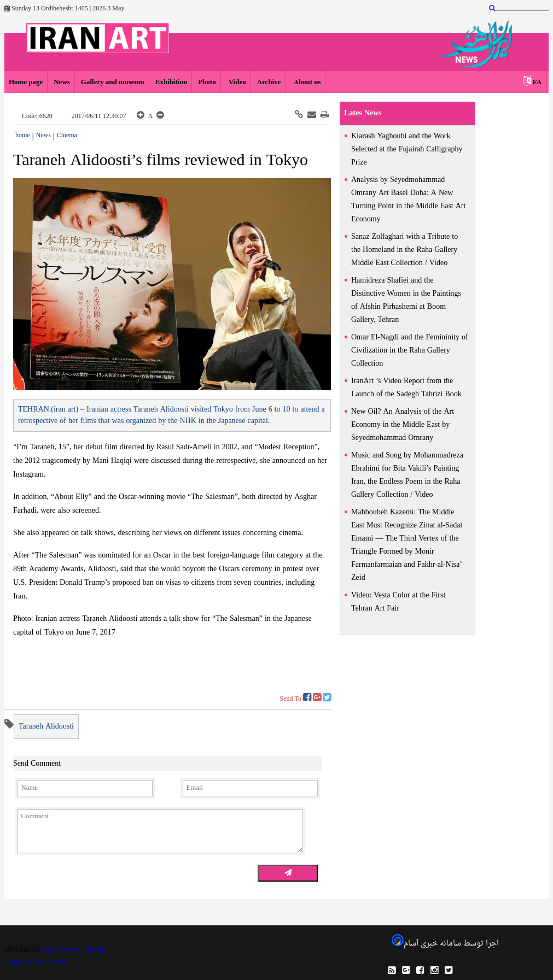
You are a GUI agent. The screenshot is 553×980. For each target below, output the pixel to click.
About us (307, 82)
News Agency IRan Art (72, 950)
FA (537, 82)
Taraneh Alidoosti (46, 727)
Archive (269, 82)
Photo (207, 82)
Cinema (67, 136)
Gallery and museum (113, 82)
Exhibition (171, 82)
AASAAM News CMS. (36, 963)
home (23, 136)
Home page (26, 82)
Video (237, 82)
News (62, 82)
